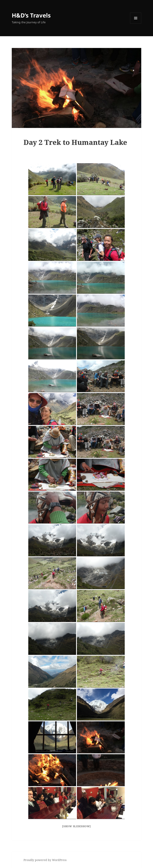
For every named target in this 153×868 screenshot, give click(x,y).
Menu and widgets (136, 24)
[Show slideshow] (76, 826)
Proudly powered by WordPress (45, 860)
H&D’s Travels (31, 15)
